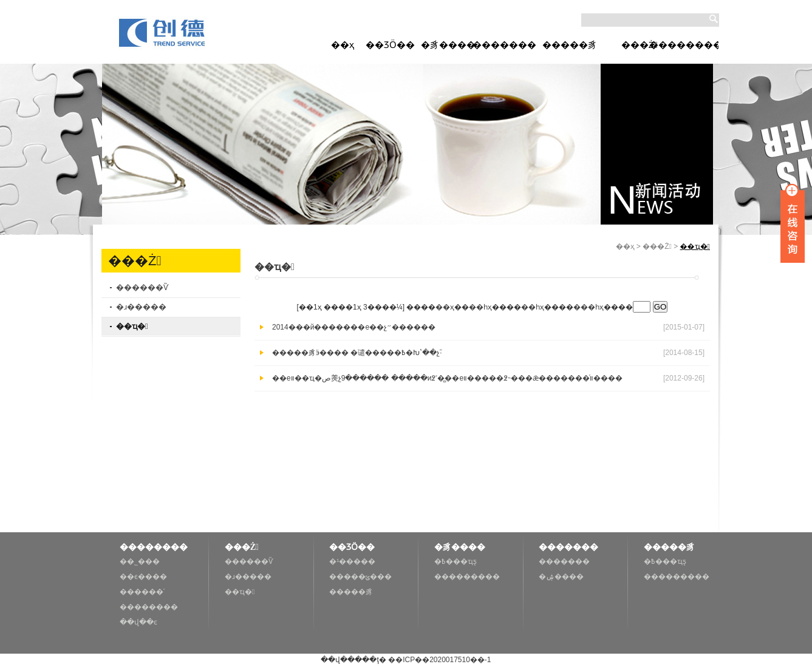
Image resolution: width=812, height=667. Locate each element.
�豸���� (448, 45)
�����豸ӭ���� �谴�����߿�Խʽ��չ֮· (357, 353)
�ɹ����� (141, 307)
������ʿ (142, 592)
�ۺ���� (561, 577)
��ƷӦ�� (390, 45)
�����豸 (570, 45)
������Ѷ (142, 287)
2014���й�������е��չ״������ (354, 327)
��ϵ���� (143, 577)
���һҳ (589, 307)
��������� (467, 577)
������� (504, 45)
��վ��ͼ (138, 622)
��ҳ (343, 45)
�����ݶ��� (360, 577)
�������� (684, 45)
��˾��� (140, 561)
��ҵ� (132, 326)
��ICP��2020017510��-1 (439, 660)
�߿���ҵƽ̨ (455, 561)
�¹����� (352, 561)
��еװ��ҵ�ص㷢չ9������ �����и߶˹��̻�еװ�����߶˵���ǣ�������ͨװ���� (447, 378)
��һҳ (480, 307)
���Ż (640, 45)
